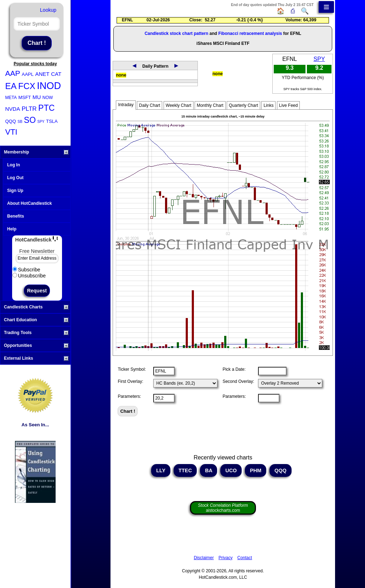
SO (30, 120)
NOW (48, 98)
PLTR (29, 109)
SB (20, 122)
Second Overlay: (238, 381)
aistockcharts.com (223, 508)
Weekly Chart (179, 105)
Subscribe (26, 270)
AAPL (28, 74)
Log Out (15, 178)
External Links (36, 358)
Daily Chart (150, 105)
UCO (231, 470)
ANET (42, 74)
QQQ (11, 121)
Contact (245, 558)
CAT (56, 74)
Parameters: (129, 396)
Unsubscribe (29, 276)
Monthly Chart (210, 105)
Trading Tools (36, 333)
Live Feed (289, 105)
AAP (13, 73)
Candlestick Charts (36, 307)
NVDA (13, 109)
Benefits (16, 216)
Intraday (126, 105)
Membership (36, 152)
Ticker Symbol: (132, 369)
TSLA (52, 121)
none (121, 75)
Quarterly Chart (243, 105)
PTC (46, 108)
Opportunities (36, 345)
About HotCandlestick (29, 203)
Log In (14, 165)
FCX (27, 86)
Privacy (225, 558)
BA (209, 470)
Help (12, 229)
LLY (161, 470)
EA (11, 86)
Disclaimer (204, 558)
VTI (11, 132)
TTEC (185, 470)
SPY (41, 122)
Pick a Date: (234, 369)
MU (37, 97)
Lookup (48, 10)
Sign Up (15, 191)
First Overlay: (130, 381)
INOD (49, 86)
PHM (256, 470)
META (11, 98)
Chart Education (36, 320)
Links (268, 105)
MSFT (24, 97)
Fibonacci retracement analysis (250, 33)
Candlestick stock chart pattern (177, 33)
